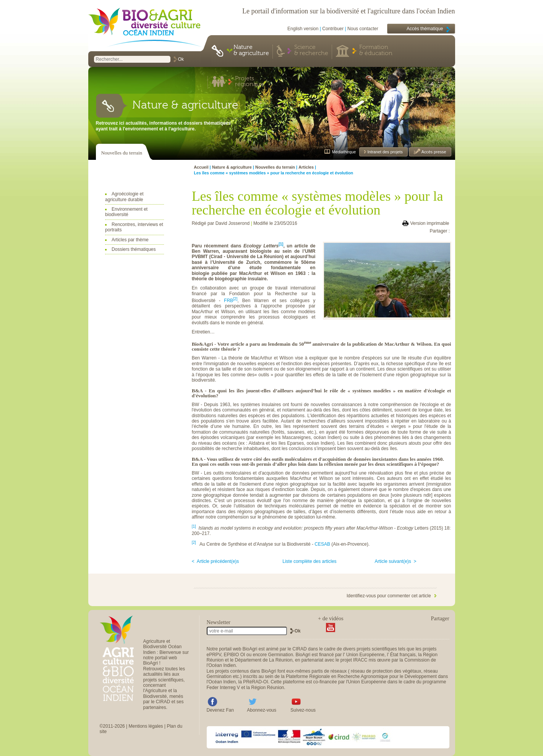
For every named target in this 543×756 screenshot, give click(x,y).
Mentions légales (146, 726)
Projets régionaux (249, 82)
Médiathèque (344, 152)
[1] (194, 526)
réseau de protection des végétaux (386, 671)
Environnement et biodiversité (126, 212)
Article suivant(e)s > (396, 561)
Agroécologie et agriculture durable (124, 197)
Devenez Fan (220, 710)
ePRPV (214, 655)
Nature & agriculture (251, 50)
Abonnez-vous (262, 710)
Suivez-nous (303, 710)
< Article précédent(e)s (216, 561)
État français (403, 655)
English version (303, 29)
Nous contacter (363, 29)
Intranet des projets (385, 152)
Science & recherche (311, 50)
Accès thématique (425, 29)
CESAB (322, 544)
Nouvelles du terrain (122, 153)
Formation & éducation (376, 50)
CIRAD (299, 649)
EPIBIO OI (234, 655)
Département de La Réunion (264, 660)
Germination (280, 655)
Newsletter (219, 622)
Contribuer (333, 29)
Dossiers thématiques (134, 249)
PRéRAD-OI (255, 682)
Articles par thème (130, 240)
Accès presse (433, 152)
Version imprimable (430, 223)
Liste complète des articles (309, 561)
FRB (229, 301)
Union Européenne (365, 655)
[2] (235, 299)
